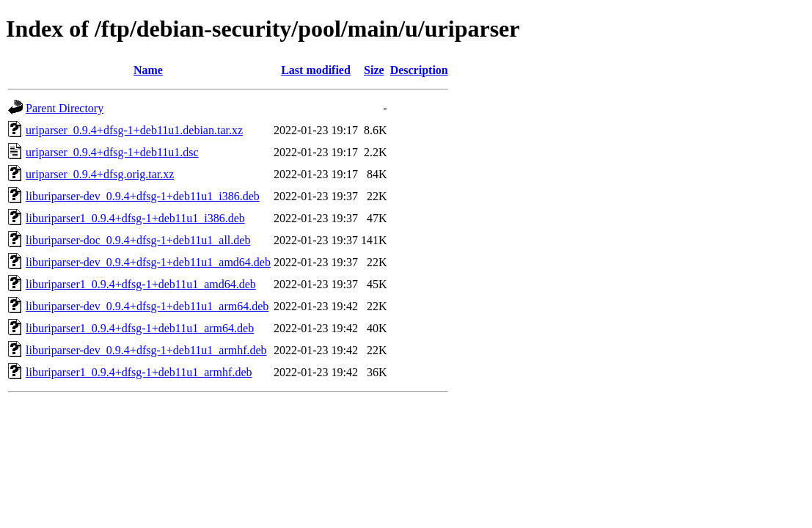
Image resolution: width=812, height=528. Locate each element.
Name (148, 70)
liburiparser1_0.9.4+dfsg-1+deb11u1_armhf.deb (139, 372)
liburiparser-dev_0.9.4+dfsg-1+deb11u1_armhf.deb (146, 350)
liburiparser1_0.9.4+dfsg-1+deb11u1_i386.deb (135, 218)
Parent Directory (65, 108)
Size (374, 70)
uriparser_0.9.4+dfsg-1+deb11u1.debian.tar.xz (134, 130)
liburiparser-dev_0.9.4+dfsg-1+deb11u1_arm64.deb (147, 306)
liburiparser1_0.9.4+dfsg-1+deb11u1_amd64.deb (141, 284)
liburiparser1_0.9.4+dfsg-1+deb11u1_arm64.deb (140, 328)
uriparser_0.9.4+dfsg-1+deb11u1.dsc (112, 152)
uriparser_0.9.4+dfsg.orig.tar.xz (100, 174)
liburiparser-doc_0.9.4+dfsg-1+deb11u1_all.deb (138, 240)
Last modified (316, 70)
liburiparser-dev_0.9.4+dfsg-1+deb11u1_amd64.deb (148, 262)
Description (419, 70)
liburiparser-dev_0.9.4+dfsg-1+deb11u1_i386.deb (143, 196)
